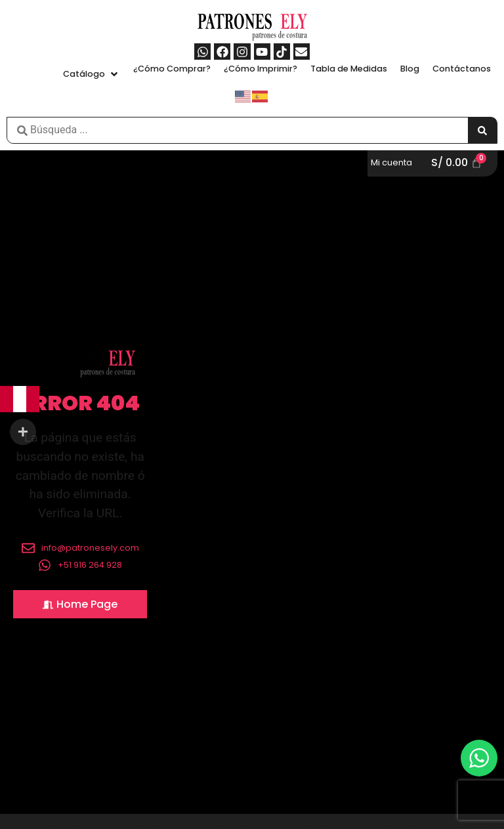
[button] (92, 74)
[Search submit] (482, 130)
